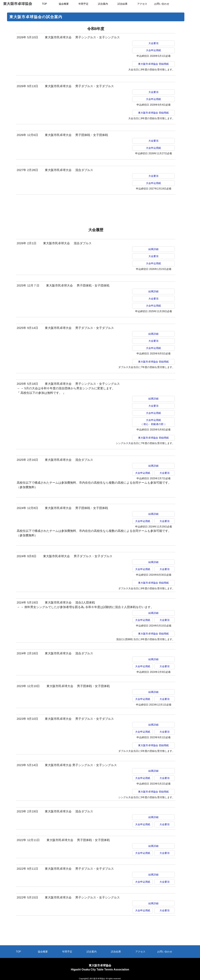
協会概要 (43, 952)
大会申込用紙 (153, 50)
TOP (19, 952)
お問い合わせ (165, 952)
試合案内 (92, 952)
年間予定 (67, 952)
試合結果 (116, 952)
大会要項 (153, 43)
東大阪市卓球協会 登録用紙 (153, 64)
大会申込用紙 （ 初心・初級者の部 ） (154, 422)
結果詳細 (153, 249)
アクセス (140, 952)
